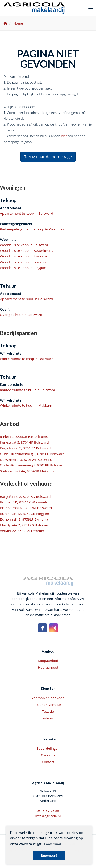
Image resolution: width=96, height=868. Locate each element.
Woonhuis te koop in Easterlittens (27, 250)
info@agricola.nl (48, 816)
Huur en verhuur (48, 705)
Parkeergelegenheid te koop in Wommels (32, 229)
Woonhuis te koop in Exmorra (23, 256)
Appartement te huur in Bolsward (26, 299)
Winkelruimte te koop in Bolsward (27, 359)
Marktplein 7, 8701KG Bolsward (25, 525)
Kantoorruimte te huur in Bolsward (28, 390)
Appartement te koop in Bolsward (27, 213)
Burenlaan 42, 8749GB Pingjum (25, 514)
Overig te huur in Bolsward (21, 315)
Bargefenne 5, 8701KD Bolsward (25, 448)
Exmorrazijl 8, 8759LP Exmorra (24, 519)
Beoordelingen (48, 748)
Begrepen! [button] (49, 855)
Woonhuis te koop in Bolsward (24, 245)
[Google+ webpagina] (54, 628)
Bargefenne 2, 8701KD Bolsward (25, 496)
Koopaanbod (48, 661)
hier (64, 136)
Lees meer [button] (53, 844)
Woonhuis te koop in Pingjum (23, 268)
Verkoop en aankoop (48, 698)
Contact (48, 762)
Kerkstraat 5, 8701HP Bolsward (24, 442)
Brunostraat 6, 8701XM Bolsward (26, 508)
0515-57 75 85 (48, 811)
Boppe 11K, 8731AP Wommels (24, 502)
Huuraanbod (48, 667)
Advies (48, 718)
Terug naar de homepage (48, 157)
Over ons (48, 755)
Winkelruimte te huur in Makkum (26, 405)
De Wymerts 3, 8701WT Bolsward (26, 459)
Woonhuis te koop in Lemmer (23, 262)
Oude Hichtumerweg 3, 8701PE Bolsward (32, 454)
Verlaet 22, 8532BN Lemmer (22, 531)
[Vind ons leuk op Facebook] (42, 628)
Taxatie (48, 711)
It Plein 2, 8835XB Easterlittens (24, 436)
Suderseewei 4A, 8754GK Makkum (27, 471)
